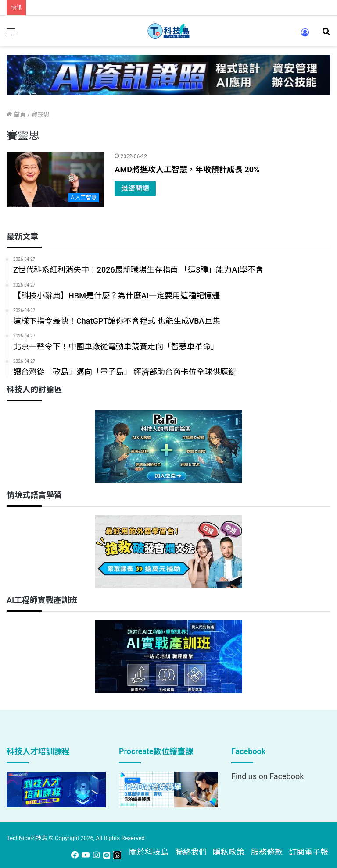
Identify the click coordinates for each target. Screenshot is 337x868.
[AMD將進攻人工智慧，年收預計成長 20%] (55, 179)
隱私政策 (229, 852)
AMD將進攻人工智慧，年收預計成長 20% (187, 169)
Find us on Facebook (267, 776)
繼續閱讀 (135, 189)
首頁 (16, 114)
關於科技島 (149, 852)
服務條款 (267, 852)
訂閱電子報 (308, 852)
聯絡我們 (191, 852)
